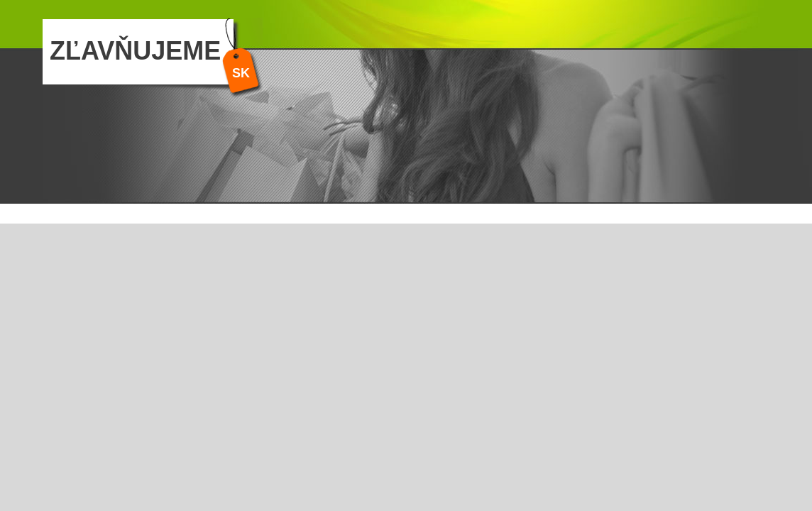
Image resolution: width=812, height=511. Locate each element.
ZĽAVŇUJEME (135, 51)
